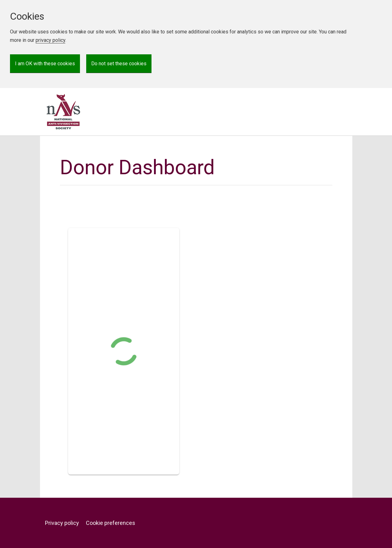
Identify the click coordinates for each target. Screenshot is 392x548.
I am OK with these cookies (45, 64)
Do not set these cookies (119, 64)
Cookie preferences (111, 523)
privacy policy (50, 40)
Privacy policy (62, 523)
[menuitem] (65, 523)
